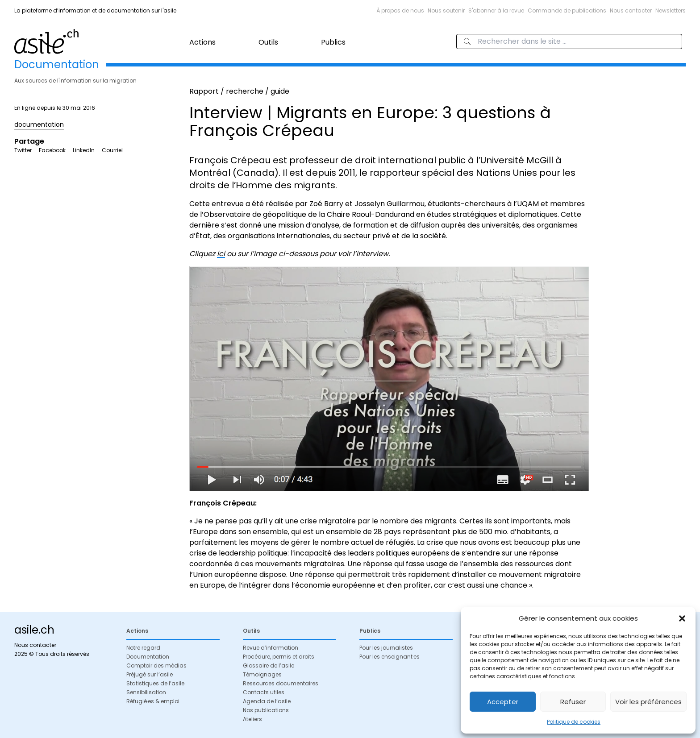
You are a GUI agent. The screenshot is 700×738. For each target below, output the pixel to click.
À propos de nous (400, 10)
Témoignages (262, 674)
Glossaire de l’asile (269, 665)
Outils (268, 42)
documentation (39, 124)
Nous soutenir (446, 10)
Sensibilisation (146, 692)
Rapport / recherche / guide (239, 91)
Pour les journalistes (386, 648)
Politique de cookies (574, 722)
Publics (333, 42)
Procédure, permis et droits (279, 657)
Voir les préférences (648, 702)
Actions (202, 42)
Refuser (573, 702)
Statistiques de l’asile (155, 683)
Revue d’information (271, 648)
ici (221, 254)
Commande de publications (567, 10)
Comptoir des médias (156, 665)
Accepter (503, 702)
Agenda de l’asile (267, 701)
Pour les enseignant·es (390, 657)
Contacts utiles (264, 692)
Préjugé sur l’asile (150, 674)
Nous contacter (631, 10)
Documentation (148, 657)
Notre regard (143, 648)
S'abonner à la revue (496, 10)
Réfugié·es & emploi (153, 701)
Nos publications (266, 710)
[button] (682, 618)
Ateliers (252, 719)
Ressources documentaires (281, 683)
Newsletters (671, 10)
